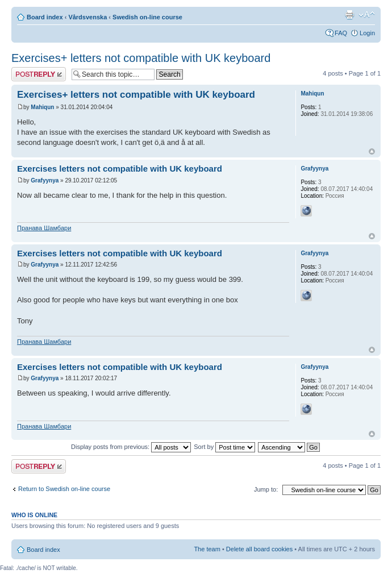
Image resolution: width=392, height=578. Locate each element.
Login (367, 33)
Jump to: (266, 489)
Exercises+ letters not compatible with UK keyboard (141, 58)
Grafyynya (45, 180)
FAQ (341, 33)
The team (207, 549)
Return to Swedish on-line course (64, 489)
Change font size (367, 15)
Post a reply (39, 74)
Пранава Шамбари (44, 228)
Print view (349, 15)
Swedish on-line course (147, 17)
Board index (45, 17)
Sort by (224, 447)
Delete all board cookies (259, 549)
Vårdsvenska (87, 17)
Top (372, 151)
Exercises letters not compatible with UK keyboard (120, 169)
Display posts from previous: (131, 447)
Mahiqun (42, 107)
